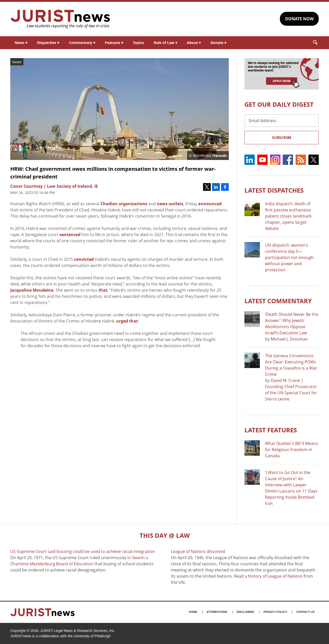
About (194, 43)
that (103, 290)
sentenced (70, 235)
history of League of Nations (275, 576)
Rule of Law (165, 43)
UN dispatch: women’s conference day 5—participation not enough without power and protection (289, 257)
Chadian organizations (124, 204)
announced (210, 204)
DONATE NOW (299, 19)
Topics (138, 43)
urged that (127, 321)
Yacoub (220, 155)
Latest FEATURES (271, 430)
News (21, 43)
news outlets (170, 204)
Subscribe (282, 137)
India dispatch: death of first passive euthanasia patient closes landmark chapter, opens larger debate (288, 216)
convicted (84, 259)
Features (114, 43)
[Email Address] (282, 121)
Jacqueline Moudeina (32, 290)
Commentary (82, 43)
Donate (218, 43)
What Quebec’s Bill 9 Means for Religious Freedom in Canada (291, 450)
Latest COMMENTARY (278, 301)
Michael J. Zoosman (289, 339)
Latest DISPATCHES (274, 190)
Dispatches (48, 43)
